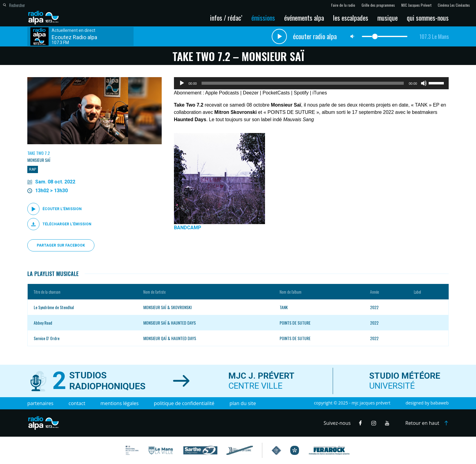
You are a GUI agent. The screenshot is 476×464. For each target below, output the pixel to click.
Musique (388, 18)
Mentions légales (120, 403)
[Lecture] (182, 83)
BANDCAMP (188, 228)
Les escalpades (351, 18)
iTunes (320, 93)
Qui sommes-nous (428, 18)
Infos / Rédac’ (226, 18)
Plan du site (243, 403)
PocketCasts (276, 93)
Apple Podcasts (222, 93)
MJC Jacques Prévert (416, 5)
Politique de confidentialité (184, 403)
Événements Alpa (304, 18)
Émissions (263, 18)
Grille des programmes (378, 5)
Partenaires (40, 403)
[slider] (303, 83)
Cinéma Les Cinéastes (454, 5)
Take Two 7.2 (39, 153)
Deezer (251, 93)
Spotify (301, 93)
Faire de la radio (343, 5)
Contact (77, 403)
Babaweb (440, 403)
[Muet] (424, 83)
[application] (311, 83)
